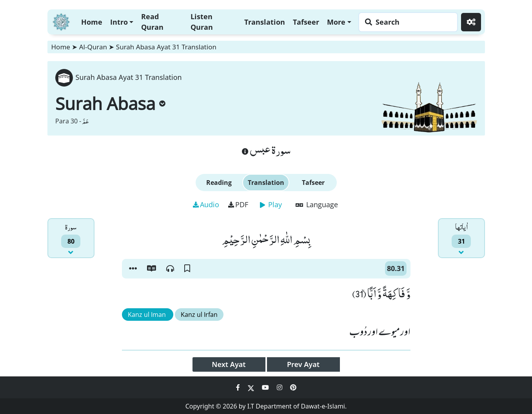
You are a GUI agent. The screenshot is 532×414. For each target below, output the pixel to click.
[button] (133, 269)
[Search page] (406, 22)
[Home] (61, 21)
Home (92, 22)
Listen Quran (202, 22)
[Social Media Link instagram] (280, 387)
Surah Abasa (110, 103)
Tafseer (306, 22)
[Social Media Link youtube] (266, 387)
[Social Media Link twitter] (252, 387)
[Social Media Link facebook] (239, 387)
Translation (265, 22)
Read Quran (152, 22)
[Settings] (471, 22)
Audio (206, 204)
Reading (219, 183)
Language (317, 204)
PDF (238, 204)
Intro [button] (119, 22)
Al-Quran (93, 47)
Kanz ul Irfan (199, 315)
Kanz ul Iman (148, 315)
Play (271, 204)
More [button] (336, 22)
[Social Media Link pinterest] (293, 387)
